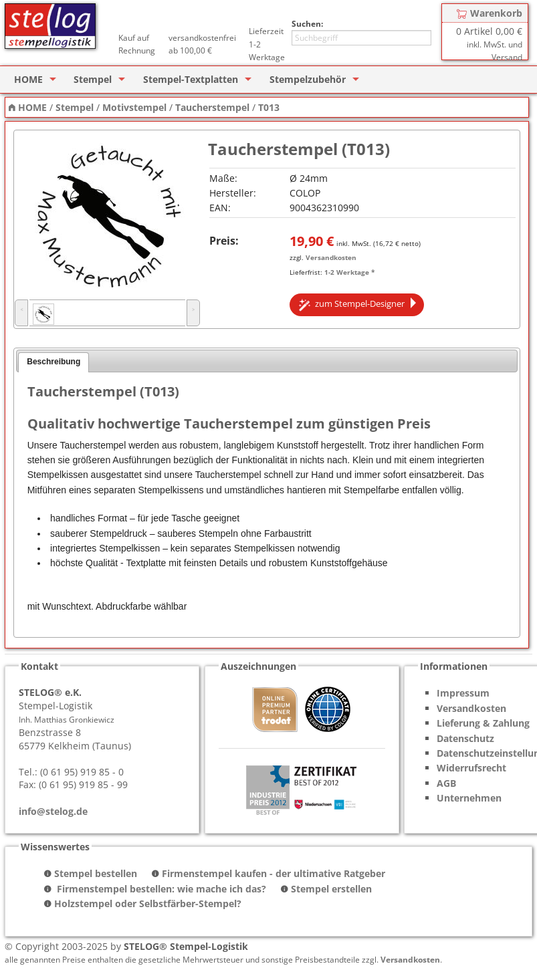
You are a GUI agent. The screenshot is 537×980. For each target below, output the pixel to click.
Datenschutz (465, 738)
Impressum (463, 693)
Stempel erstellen (331, 889)
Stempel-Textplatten (191, 79)
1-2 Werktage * (349, 272)
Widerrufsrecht (471, 768)
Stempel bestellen (96, 873)
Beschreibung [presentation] (53, 362)
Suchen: (307, 24)
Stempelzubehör (308, 79)
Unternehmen (469, 798)
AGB (446, 783)
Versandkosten (331, 257)
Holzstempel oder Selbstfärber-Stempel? (148, 903)
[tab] (53, 362)
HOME (28, 79)
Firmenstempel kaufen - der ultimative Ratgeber (274, 873)
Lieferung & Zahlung (483, 723)
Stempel (93, 79)
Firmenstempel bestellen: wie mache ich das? (160, 889)
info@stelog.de (53, 811)
